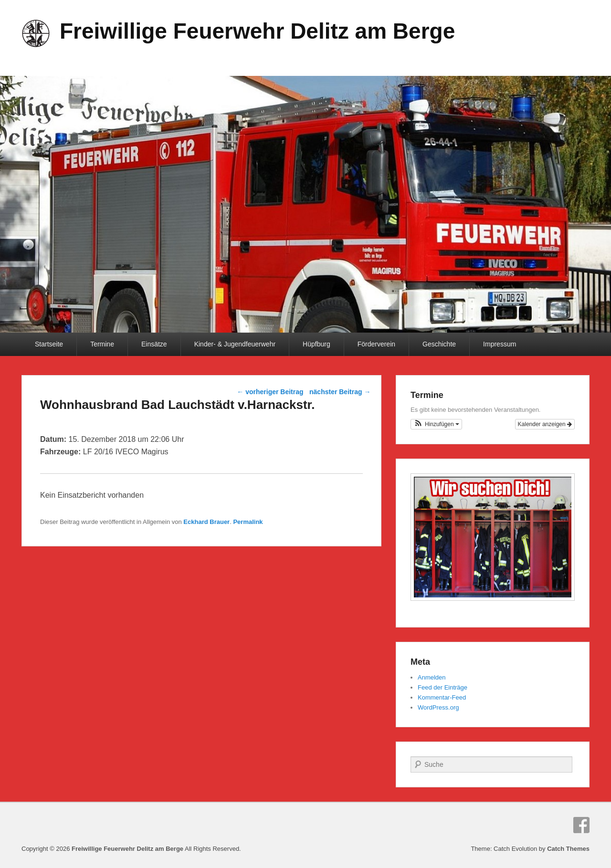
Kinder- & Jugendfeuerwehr (235, 344)
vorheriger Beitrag (270, 392)
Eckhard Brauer (206, 522)
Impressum (500, 344)
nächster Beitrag (340, 392)
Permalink (248, 522)
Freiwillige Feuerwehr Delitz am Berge (257, 31)
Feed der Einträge (442, 687)
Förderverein (376, 344)
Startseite (49, 344)
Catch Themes (568, 849)
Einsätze (154, 344)
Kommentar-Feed (442, 697)
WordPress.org (438, 707)
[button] (436, 424)
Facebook (581, 825)
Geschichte (439, 344)
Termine (102, 344)
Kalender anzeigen (545, 424)
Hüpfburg (316, 344)
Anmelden (432, 677)
